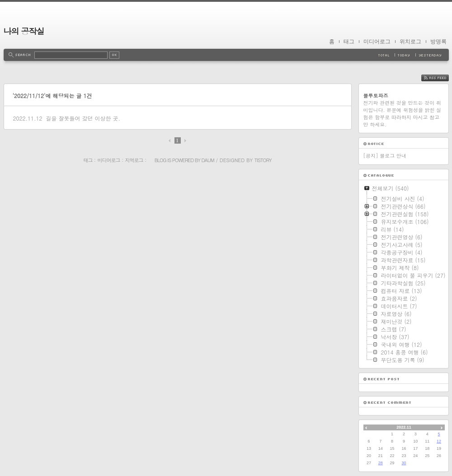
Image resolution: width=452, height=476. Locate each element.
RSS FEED (442, 78)
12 (439, 441)
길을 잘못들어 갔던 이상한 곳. (83, 118)
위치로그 (410, 42)
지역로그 (134, 160)
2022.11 (404, 427)
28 (381, 463)
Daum (208, 160)
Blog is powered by (178, 160)
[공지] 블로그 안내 (385, 156)
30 (404, 463)
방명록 (438, 42)
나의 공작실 (24, 31)
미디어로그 (377, 42)
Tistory (263, 160)
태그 (349, 42)
